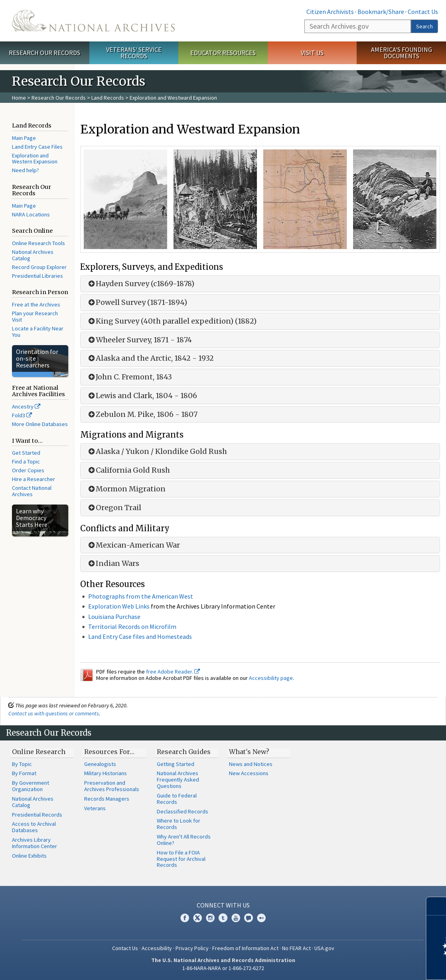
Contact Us (423, 12)
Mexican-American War (133, 545)
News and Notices (251, 764)
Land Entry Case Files (37, 147)
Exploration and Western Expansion (35, 159)
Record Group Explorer (39, 267)
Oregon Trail (114, 508)
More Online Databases (40, 424)
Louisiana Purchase (114, 617)
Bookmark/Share (381, 12)
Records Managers (107, 799)
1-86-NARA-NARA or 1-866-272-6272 (223, 968)
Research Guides (184, 752)
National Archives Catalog (33, 255)
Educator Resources (223, 53)
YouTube (236, 918)
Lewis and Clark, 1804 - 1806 (142, 396)
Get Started (26, 453)
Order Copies (28, 470)
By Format (24, 773)
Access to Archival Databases (34, 827)
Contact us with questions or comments (54, 713)
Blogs (249, 918)
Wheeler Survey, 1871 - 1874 (139, 340)
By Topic (22, 764)
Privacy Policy (192, 948)
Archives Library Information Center (35, 843)
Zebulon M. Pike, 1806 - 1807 (142, 414)
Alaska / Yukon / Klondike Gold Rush (157, 452)
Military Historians (106, 773)
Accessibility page (271, 678)
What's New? (249, 752)
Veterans (95, 808)
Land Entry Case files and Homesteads (140, 636)
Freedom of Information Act (245, 948)
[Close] (437, 906)
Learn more (375, 966)
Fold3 (22, 415)
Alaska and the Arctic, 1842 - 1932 (150, 358)
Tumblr (223, 918)
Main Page (24, 138)
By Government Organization (31, 786)
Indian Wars (113, 564)
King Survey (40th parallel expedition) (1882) (172, 321)
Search (424, 26)
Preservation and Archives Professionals (112, 786)
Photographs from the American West (141, 596)
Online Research (39, 752)
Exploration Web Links (119, 606)
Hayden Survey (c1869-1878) (140, 284)
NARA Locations (31, 214)
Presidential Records (37, 815)
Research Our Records (44, 53)
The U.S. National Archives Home (93, 21)
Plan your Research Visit (35, 316)
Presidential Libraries (37, 276)
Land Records (108, 98)
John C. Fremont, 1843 (129, 377)
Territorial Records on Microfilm (132, 626)
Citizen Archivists (330, 12)
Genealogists (100, 764)
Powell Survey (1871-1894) (137, 302)
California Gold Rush (128, 470)
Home (19, 98)
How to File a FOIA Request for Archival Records (181, 859)
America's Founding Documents (402, 53)
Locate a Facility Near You (38, 332)
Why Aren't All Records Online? (184, 840)
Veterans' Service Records (134, 53)
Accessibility (157, 948)
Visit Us (312, 53)
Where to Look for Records (179, 824)
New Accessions (249, 773)
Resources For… (109, 752)
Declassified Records (183, 811)
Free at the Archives (36, 304)
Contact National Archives (32, 491)
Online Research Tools (38, 243)
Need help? (26, 170)
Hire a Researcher (34, 479)
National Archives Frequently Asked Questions (178, 780)
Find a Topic (26, 462)
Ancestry (26, 407)
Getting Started (176, 764)
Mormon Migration (126, 489)
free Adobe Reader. (173, 672)
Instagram (210, 918)
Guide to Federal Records (177, 799)
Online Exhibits (29, 856)
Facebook (185, 918)
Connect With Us (223, 905)
